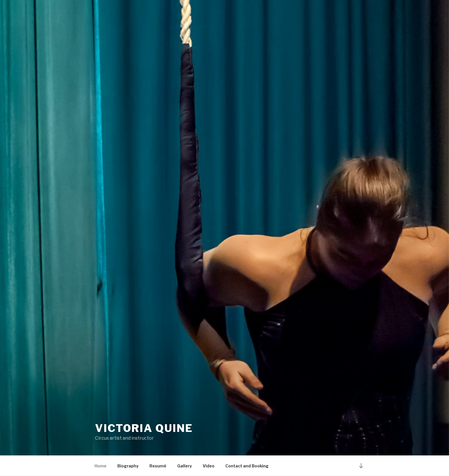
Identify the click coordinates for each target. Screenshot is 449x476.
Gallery (185, 466)
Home (101, 466)
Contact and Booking (247, 466)
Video (209, 466)
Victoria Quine (144, 428)
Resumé (158, 466)
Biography (128, 466)
